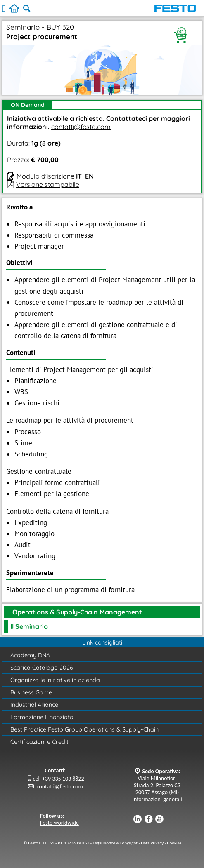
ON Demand (28, 105)
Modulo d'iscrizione (49, 176)
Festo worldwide (59, 823)
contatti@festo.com (81, 127)
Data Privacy (152, 843)
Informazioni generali (157, 799)
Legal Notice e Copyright (115, 843)
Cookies (174, 843)
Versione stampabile (48, 184)
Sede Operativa (160, 771)
